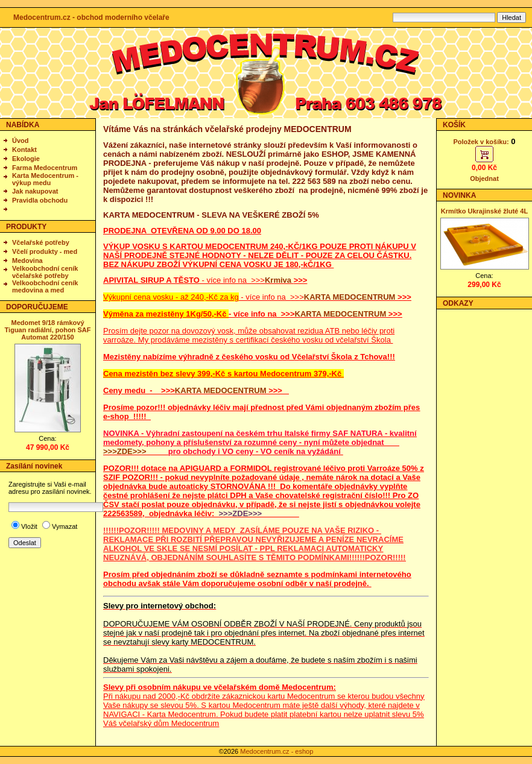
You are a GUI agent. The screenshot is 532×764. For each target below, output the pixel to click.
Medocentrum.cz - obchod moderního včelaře (91, 17)
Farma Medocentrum (45, 168)
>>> (110, 451)
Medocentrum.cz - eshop (277, 751)
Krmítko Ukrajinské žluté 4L (484, 211)
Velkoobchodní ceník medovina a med (45, 286)
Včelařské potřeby (41, 242)
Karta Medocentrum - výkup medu (45, 179)
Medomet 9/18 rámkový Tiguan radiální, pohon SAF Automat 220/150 (48, 330)
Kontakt (24, 150)
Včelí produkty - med (45, 251)
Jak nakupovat (35, 191)
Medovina (27, 260)
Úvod (21, 140)
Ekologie (26, 159)
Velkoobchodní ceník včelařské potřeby (45, 272)
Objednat (484, 178)
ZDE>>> (132, 451)
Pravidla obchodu (40, 200)
